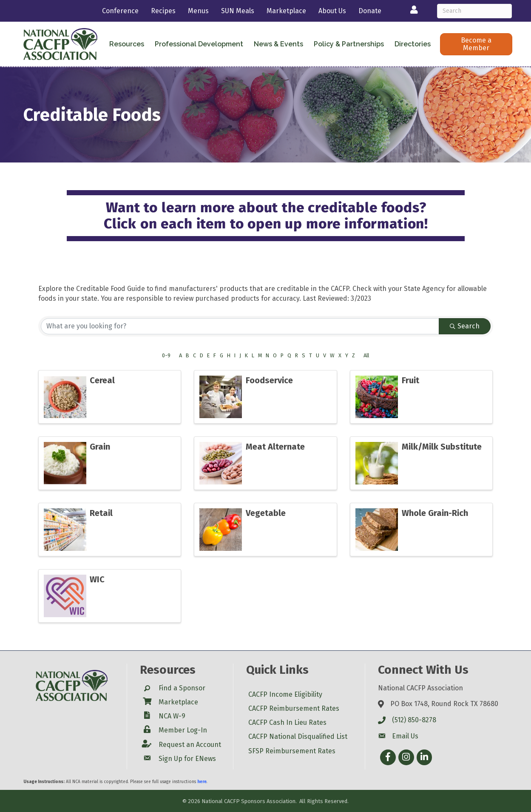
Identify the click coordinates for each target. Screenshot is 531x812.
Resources (127, 44)
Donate (370, 11)
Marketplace (286, 11)
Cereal (102, 380)
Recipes (163, 11)
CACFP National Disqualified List (298, 736)
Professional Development (199, 44)
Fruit (410, 380)
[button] (476, 44)
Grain (100, 447)
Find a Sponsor (182, 688)
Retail (101, 513)
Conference (120, 11)
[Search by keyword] (240, 326)
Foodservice (269, 380)
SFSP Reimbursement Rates (292, 751)
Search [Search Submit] (465, 326)
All (366, 355)
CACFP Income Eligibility (285, 694)
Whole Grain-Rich (435, 513)
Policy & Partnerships (349, 44)
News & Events (278, 44)
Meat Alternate (275, 447)
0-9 (166, 355)
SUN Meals (238, 11)
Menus (198, 11)
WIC (97, 579)
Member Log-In (183, 730)
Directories (413, 44)
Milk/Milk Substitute (442, 447)
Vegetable (266, 513)
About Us (332, 11)
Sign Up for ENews (187, 759)
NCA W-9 (172, 716)
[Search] (475, 11)
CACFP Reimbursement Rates (294, 708)
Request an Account (190, 745)
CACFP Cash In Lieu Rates (287, 722)
